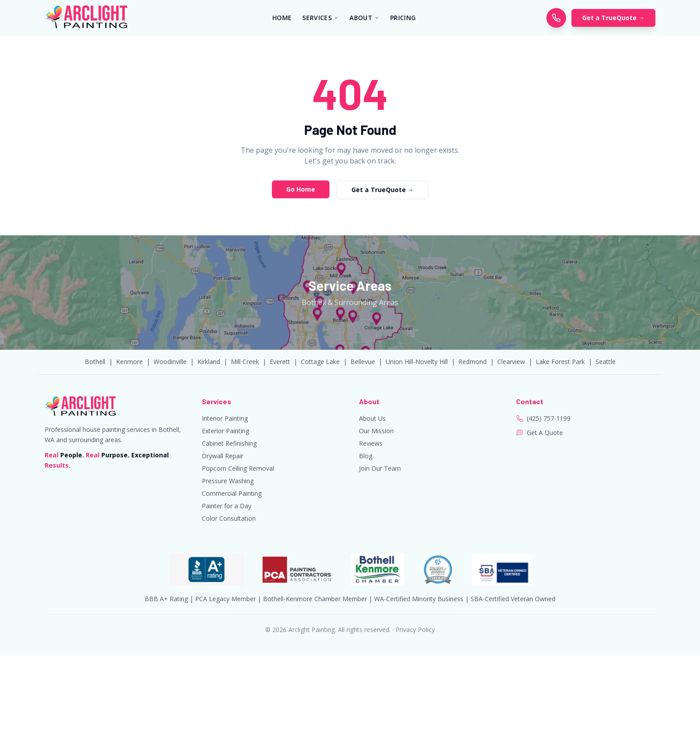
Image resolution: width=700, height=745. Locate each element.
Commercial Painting (232, 493)
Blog (366, 456)
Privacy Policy (415, 630)
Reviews (371, 443)
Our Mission (376, 431)
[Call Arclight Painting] (556, 18)
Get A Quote (545, 433)
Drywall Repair (223, 456)
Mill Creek (245, 362)
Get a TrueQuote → (613, 18)
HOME (282, 18)
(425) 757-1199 (549, 418)
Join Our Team (380, 468)
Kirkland (209, 362)
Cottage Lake (320, 362)
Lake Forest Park (560, 362)
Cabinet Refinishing (229, 443)
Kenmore (129, 362)
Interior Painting (225, 418)
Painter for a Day (227, 506)
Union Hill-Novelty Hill (417, 362)
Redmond (473, 362)
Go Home (301, 189)
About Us (372, 418)
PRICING (403, 18)
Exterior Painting (225, 431)
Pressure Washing (228, 481)
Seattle (606, 362)
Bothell (95, 362)
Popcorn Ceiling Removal (238, 468)
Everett (280, 362)
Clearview (511, 362)
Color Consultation (229, 518)
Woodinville (170, 362)
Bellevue (363, 362)
